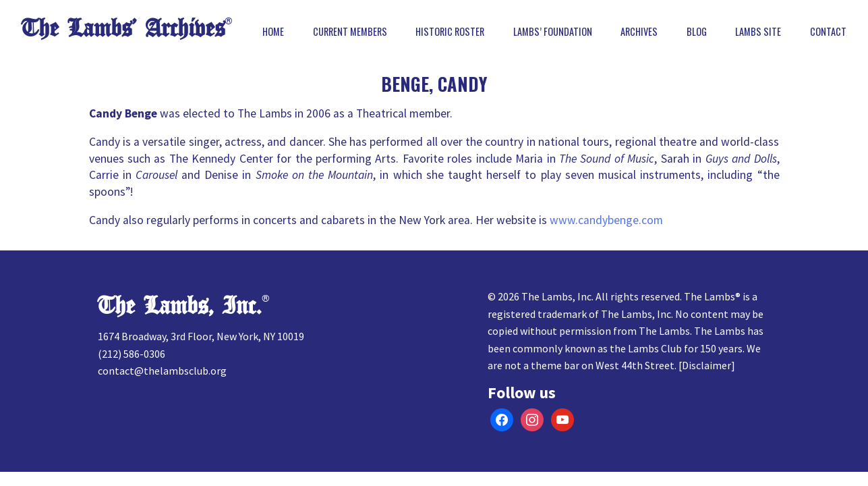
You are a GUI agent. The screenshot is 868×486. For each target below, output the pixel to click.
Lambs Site (758, 32)
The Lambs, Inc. (180, 306)
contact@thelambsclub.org (162, 371)
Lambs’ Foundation (553, 32)
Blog (697, 32)
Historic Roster (450, 32)
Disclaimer (706, 365)
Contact (828, 32)
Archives (639, 32)
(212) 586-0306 (132, 354)
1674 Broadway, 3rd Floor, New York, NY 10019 (201, 336)
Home (273, 32)
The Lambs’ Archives (123, 29)
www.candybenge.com (606, 220)
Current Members (350, 32)
